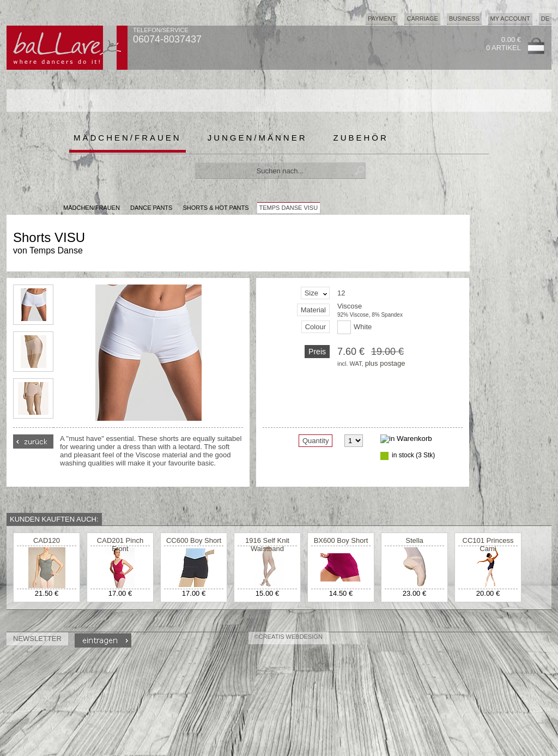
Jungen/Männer (257, 138)
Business (464, 19)
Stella (414, 540)
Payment (382, 19)
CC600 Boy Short (194, 540)
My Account (510, 19)
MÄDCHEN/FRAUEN (92, 208)
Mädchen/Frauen (128, 138)
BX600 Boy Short (341, 540)
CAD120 (47, 540)
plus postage (385, 363)
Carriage (422, 19)
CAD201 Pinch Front (120, 545)
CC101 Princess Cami (488, 545)
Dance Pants (151, 208)
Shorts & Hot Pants (216, 208)
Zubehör (361, 138)
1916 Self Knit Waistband (267, 545)
